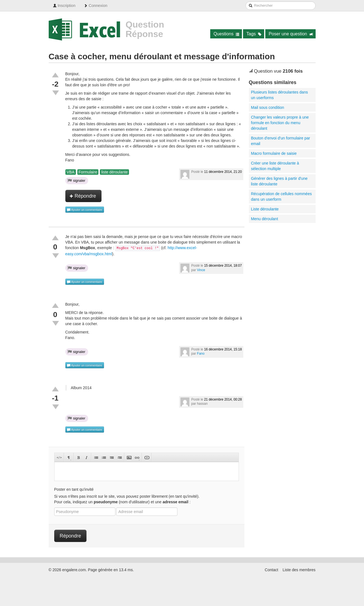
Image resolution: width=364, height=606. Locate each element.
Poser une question (291, 34)
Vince (201, 270)
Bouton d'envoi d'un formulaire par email (281, 141)
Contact (271, 570)
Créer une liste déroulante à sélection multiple (275, 166)
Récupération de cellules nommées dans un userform (282, 197)
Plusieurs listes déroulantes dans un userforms (280, 95)
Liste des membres (299, 570)
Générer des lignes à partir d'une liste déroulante (279, 181)
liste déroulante (114, 172)
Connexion (96, 6)
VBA (71, 172)
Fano (201, 354)
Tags (254, 34)
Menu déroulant (265, 219)
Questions (226, 34)
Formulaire (88, 172)
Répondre (83, 196)
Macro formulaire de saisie (274, 153)
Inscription (64, 6)
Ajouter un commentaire (85, 210)
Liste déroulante (265, 209)
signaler (76, 180)
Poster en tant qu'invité (74, 489)
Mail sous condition (268, 107)
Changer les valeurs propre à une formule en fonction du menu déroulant (280, 123)
